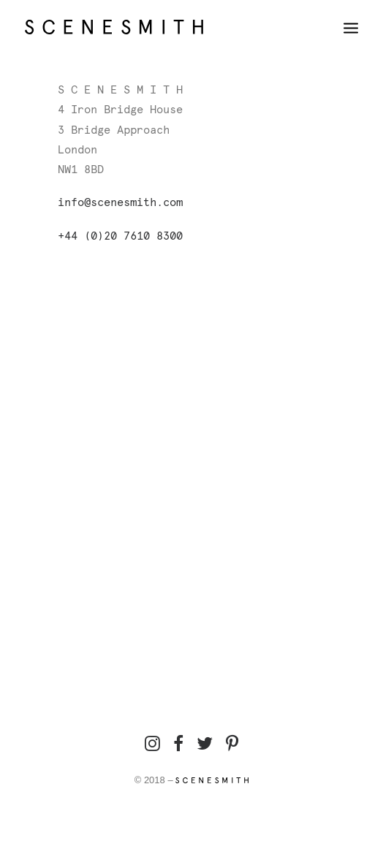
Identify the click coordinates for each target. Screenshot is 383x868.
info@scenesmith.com (120, 203)
